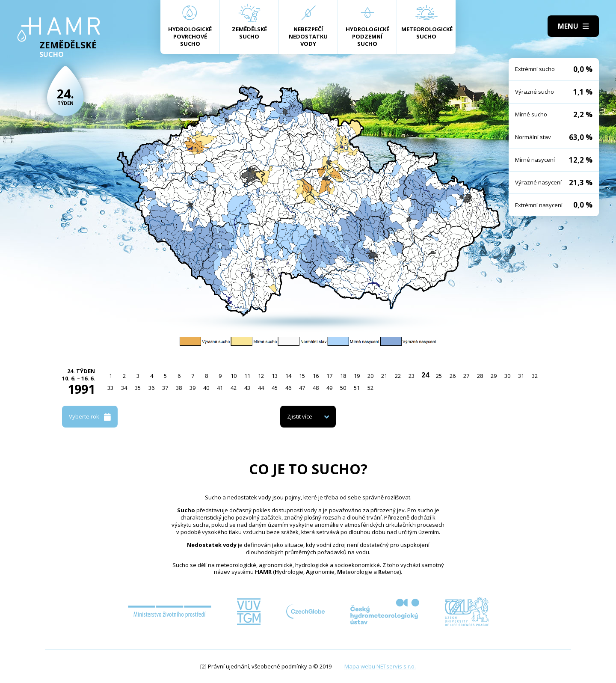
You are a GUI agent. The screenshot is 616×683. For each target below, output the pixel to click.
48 (316, 388)
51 (357, 388)
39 (192, 388)
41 (220, 388)
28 (480, 376)
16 (316, 376)
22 (398, 376)
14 (288, 376)
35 (138, 388)
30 (507, 376)
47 (302, 388)
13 (275, 376)
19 (357, 376)
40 (206, 388)
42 (234, 388)
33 (110, 388)
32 (535, 376)
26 (453, 376)
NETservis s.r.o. (396, 666)
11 (247, 376)
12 (261, 376)
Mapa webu (360, 666)
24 (425, 375)
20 (370, 376)
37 (165, 388)
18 (343, 376)
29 (494, 376)
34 (124, 388)
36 (151, 388)
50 (343, 388)
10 (234, 376)
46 (288, 388)
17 (329, 376)
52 (370, 388)
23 (412, 376)
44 (261, 388)
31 (521, 376)
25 (439, 376)
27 (466, 376)
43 (247, 388)
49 (329, 388)
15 (302, 376)
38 (179, 388)
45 (275, 388)
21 (384, 376)
